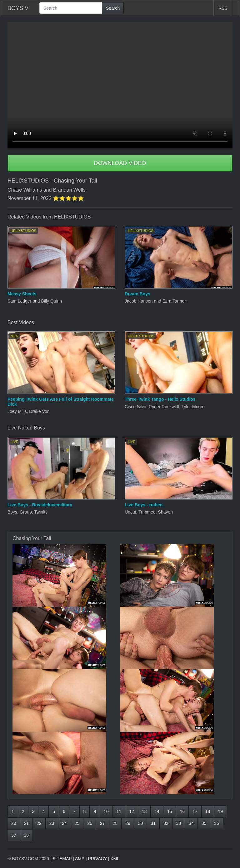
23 (52, 823)
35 (204, 823)
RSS (223, 8)
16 (182, 811)
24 (64, 823)
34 (191, 823)
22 (39, 823)
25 (77, 823)
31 (153, 823)
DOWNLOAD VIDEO (120, 163)
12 (132, 811)
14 (157, 811)
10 (106, 811)
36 (217, 823)
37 (14, 835)
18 (208, 811)
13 (144, 811)
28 (115, 823)
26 (90, 823)
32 (166, 823)
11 (119, 811)
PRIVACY (97, 859)
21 (27, 823)
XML (115, 859)
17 (195, 811)
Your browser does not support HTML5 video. (120, 85)
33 (179, 823)
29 (128, 823)
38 (27, 835)
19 (220, 811)
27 (102, 823)
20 (14, 823)
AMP (80, 859)
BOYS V (18, 8)
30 (141, 823)
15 (170, 811)
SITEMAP (62, 859)
